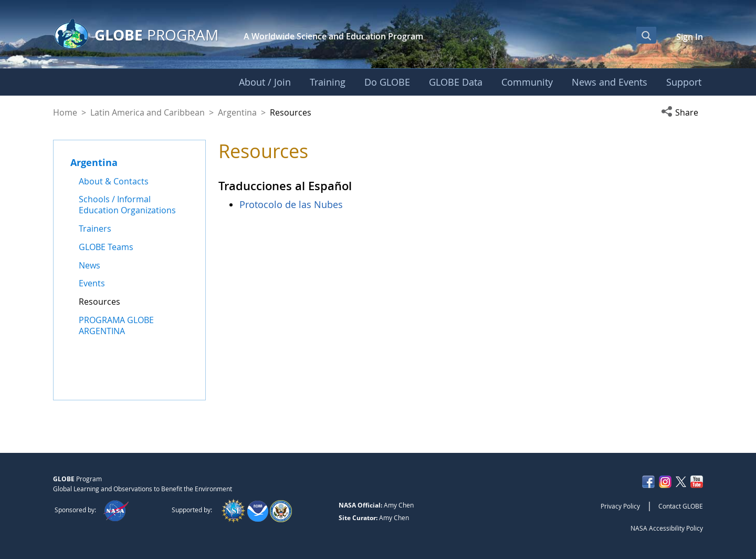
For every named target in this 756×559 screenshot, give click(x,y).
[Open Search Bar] (646, 35)
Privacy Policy (620, 506)
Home (65, 112)
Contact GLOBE (681, 506)
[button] (682, 112)
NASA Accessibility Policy (667, 528)
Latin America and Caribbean (148, 112)
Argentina (237, 112)
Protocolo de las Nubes (291, 204)
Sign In (690, 37)
